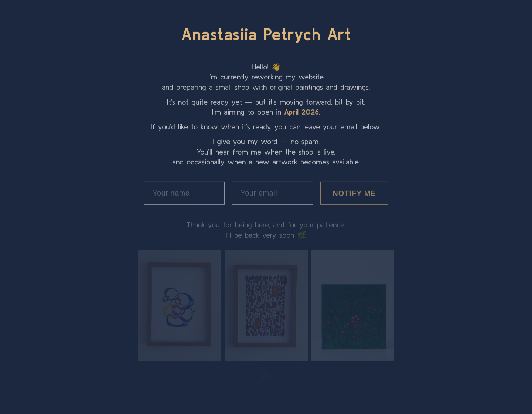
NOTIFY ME (354, 193)
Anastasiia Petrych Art (266, 33)
